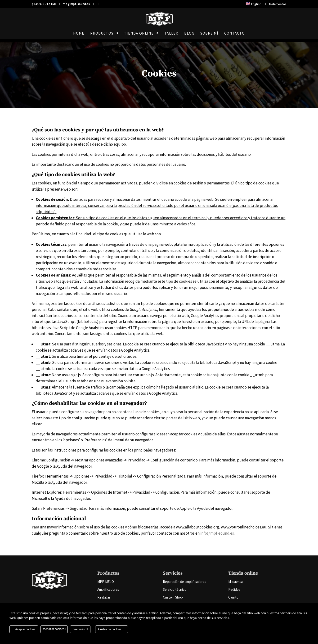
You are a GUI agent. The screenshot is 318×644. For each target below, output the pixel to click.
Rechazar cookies (54, 629)
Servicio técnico (175, 589)
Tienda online (139, 34)
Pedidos (234, 589)
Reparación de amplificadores (185, 582)
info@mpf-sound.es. (217, 533)
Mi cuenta (235, 582)
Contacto (235, 34)
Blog (189, 34)
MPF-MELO (106, 582)
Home (79, 34)
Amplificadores (108, 589)
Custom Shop (173, 597)
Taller (171, 34)
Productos (102, 34)
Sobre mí (209, 34)
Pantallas (104, 597)
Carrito (233, 597)
